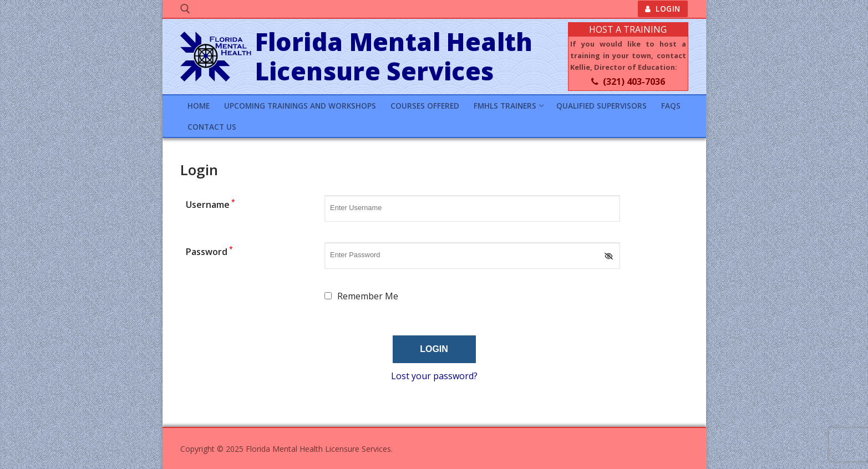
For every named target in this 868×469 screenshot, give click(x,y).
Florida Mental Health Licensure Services (394, 57)
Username (210, 205)
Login (663, 9)
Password (209, 252)
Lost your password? (434, 376)
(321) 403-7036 (628, 81)
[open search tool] (185, 9)
